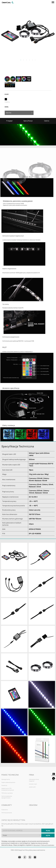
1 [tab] (21, 60)
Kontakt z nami (33, 784)
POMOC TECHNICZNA (10, 775)
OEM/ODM (33, 805)
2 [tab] (24, 60)
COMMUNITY (7, 805)
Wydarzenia (5, 810)
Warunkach (37, 845)
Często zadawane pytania (8, 782)
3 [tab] (27, 60)
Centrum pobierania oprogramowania (7, 797)
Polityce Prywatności (48, 845)
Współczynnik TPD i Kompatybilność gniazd (8, 789)
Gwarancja (4, 785)
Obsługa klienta (6, 779)
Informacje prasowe (7, 813)
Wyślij (48, 831)
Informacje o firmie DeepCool (34, 780)
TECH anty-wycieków (7, 793)
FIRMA (31, 775)
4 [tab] (29, 60)
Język (48, 835)
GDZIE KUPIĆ (32, 787)
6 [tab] (35, 60)
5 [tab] (32, 60)
